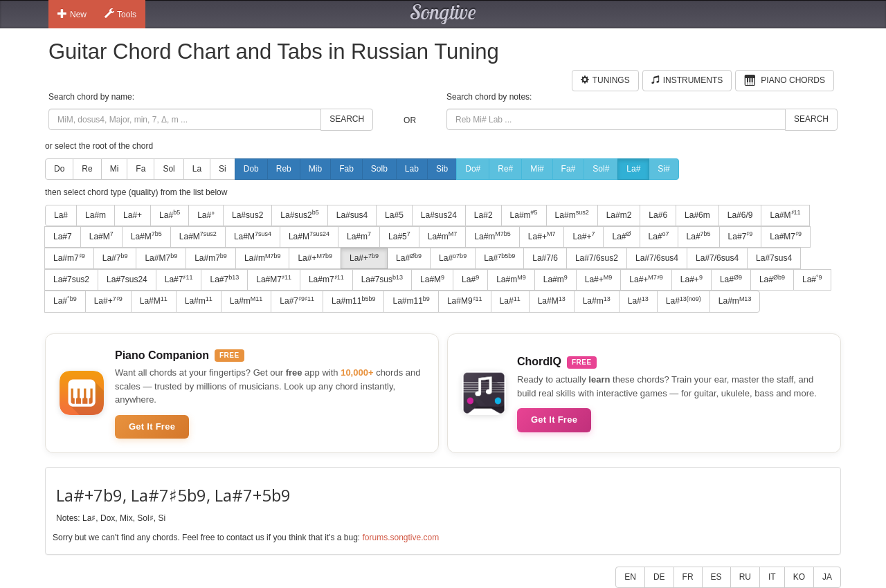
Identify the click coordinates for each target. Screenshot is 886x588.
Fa (141, 169)
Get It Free (152, 426)
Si (223, 169)
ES (716, 577)
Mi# (537, 169)
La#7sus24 (127, 279)
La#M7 (786, 236)
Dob (251, 169)
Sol (169, 169)
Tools (120, 14)
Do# (473, 169)
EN (630, 577)
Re (87, 169)
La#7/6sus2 (597, 258)
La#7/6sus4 (657, 258)
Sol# (601, 169)
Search (347, 119)
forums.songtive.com (400, 538)
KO (799, 577)
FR (688, 577)
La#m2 (619, 215)
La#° (206, 215)
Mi (115, 169)
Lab (412, 169)
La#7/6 (545, 258)
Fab (346, 169)
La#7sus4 (774, 258)
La (197, 169)
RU (745, 577)
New (72, 14)
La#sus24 (439, 215)
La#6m (697, 215)
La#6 (658, 215)
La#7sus (382, 279)
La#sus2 (247, 215)
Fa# (569, 169)
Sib (442, 169)
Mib (315, 169)
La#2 (483, 215)
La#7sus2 (71, 279)
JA (827, 577)
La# (633, 169)
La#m (96, 215)
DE (659, 577)
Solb (379, 169)
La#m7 (69, 258)
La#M (785, 214)
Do (59, 169)
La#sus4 (352, 215)
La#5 (394, 215)
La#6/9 (740, 215)
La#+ (133, 215)
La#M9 (465, 301)
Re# (505, 169)
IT (772, 577)
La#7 (63, 237)
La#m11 (353, 301)
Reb (284, 169)
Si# (663, 169)
